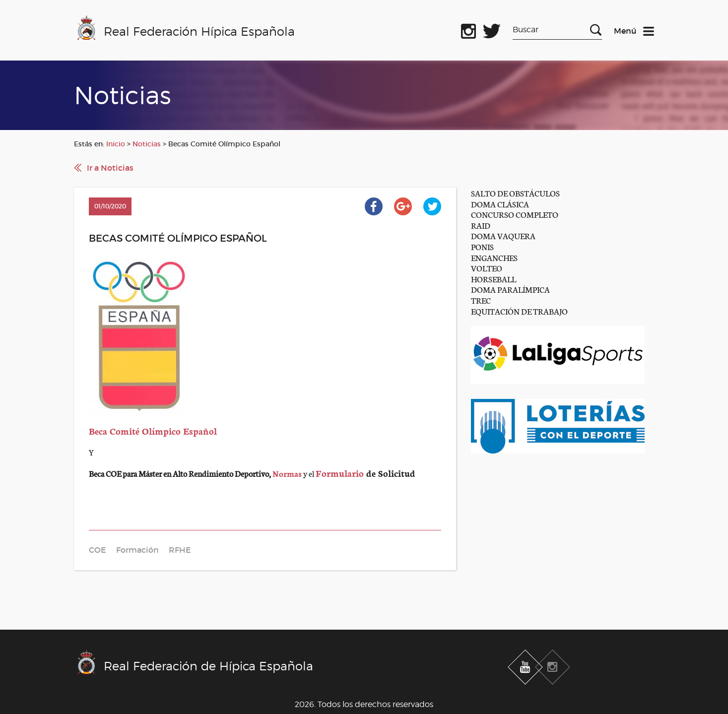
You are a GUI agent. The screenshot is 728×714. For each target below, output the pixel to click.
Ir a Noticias (110, 168)
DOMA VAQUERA (503, 235)
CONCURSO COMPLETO (515, 214)
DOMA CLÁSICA (500, 204)
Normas (287, 473)
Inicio (116, 144)
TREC (481, 300)
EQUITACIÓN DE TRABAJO (519, 311)
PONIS (482, 246)
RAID (481, 225)
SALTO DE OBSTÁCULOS (515, 193)
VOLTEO (487, 268)
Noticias (147, 144)
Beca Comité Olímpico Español (153, 431)
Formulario (341, 473)
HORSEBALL (494, 279)
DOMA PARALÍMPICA (510, 289)
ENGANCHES (494, 257)
